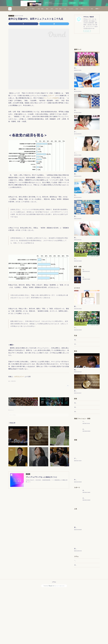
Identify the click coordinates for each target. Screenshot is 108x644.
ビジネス (86, 9)
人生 (80, 9)
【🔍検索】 (47, 9)
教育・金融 (74, 9)
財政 (62, 9)
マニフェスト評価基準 (51, 98)
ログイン (83, 3)
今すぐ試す (73, 3)
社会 (92, 9)
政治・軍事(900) (12, 381)
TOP (41, 9)
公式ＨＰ (51, 96)
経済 (67, 9)
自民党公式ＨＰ (20, 377)
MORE (97, 9)
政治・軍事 (56, 9)
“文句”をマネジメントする (81, 614)
